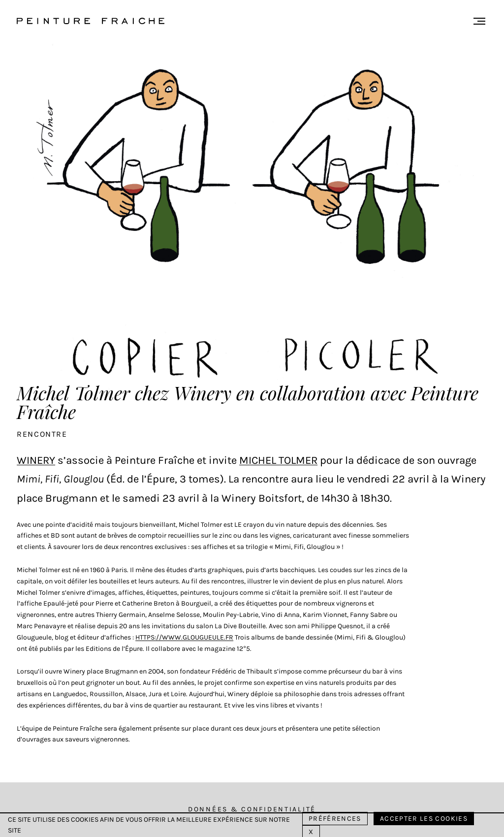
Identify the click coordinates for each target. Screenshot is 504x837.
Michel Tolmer (278, 460)
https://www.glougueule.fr (184, 637)
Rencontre (42, 434)
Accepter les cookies (424, 819)
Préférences (335, 819)
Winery (36, 460)
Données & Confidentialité (252, 809)
